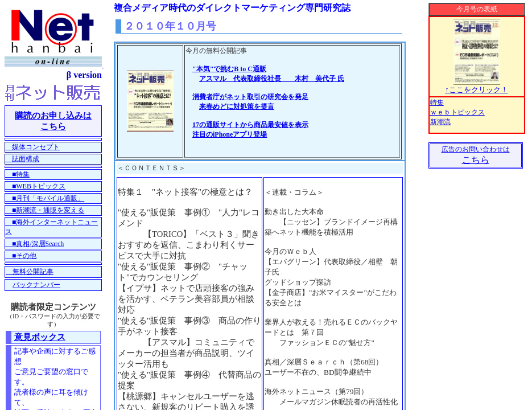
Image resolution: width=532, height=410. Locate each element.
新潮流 (440, 122)
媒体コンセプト (32, 147)
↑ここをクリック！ (477, 86)
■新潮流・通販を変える (45, 210)
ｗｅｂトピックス (457, 112)
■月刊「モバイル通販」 (45, 198)
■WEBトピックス (35, 186)
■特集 (17, 174)
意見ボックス (40, 337)
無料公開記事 (30, 272)
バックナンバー (36, 285)
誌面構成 (22, 159)
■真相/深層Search (34, 244)
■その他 (21, 256)
